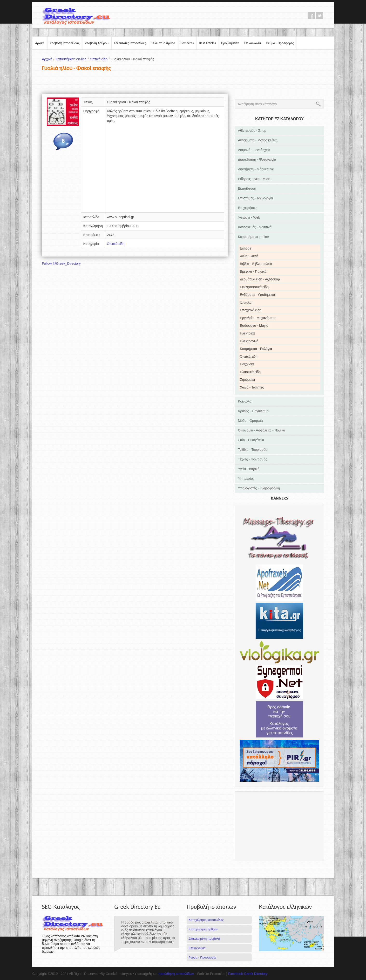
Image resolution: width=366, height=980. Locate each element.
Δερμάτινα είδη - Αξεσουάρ (260, 279)
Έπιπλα (246, 302)
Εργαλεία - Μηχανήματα (258, 318)
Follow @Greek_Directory (61, 264)
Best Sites (187, 43)
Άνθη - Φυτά (249, 256)
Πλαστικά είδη (250, 372)
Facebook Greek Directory (248, 974)
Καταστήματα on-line (73, 59)
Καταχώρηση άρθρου (203, 929)
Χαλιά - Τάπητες (252, 387)
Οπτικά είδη (100, 59)
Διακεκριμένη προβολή (204, 939)
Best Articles (207, 43)
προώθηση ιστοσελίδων (176, 974)
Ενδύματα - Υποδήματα (257, 295)
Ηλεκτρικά (247, 333)
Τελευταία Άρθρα (163, 43)
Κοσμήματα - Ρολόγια (256, 349)
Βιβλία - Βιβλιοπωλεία (256, 264)
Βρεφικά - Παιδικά (253, 271)
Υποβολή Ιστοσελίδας (65, 43)
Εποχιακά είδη (251, 310)
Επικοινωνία (253, 43)
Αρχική (40, 43)
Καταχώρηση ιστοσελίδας (206, 920)
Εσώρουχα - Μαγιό (254, 326)
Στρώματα (247, 380)
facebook (312, 15)
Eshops (246, 248)
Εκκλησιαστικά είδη (254, 287)
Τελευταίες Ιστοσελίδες (130, 43)
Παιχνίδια (247, 364)
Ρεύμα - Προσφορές (280, 43)
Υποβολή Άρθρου (97, 43)
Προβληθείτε (230, 43)
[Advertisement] (164, 172)
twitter (319, 15)
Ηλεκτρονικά (249, 341)
